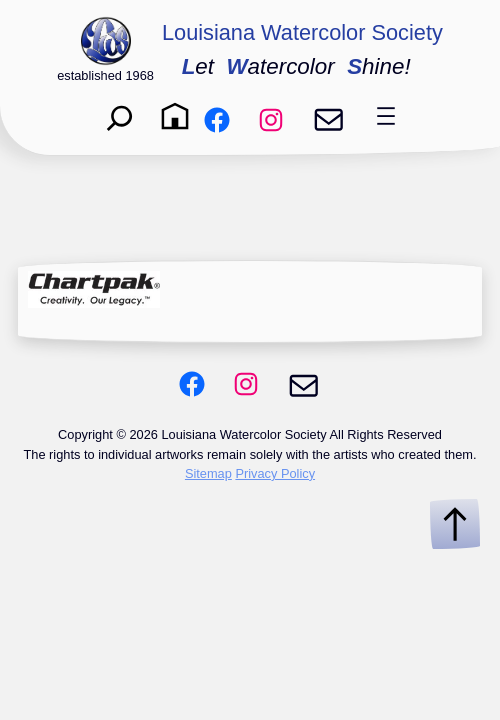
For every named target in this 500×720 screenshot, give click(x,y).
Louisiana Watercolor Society (302, 32)
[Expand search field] (120, 116)
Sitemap (208, 473)
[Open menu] (386, 116)
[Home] (175, 116)
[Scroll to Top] (455, 524)
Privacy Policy (275, 473)
